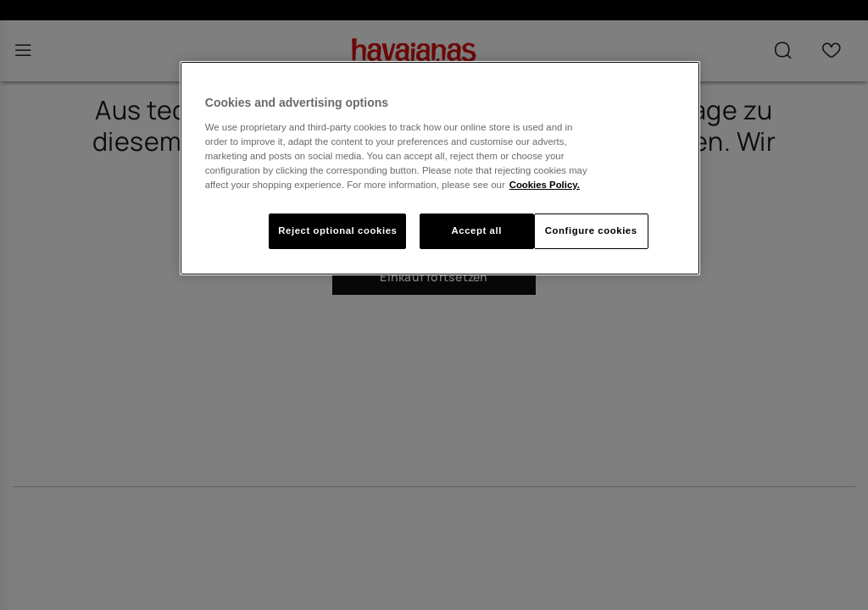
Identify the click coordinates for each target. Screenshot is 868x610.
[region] (440, 168)
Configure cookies (591, 230)
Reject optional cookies (337, 230)
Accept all (476, 230)
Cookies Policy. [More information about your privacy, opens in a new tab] (545, 185)
